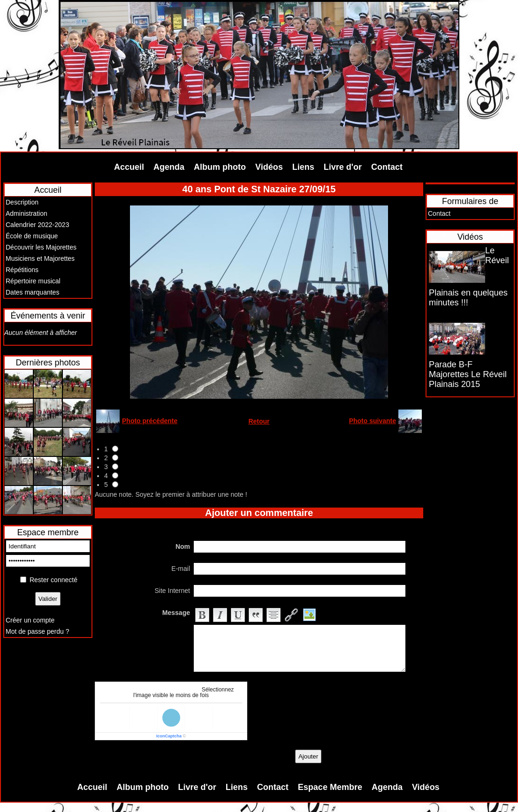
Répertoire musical (33, 281)
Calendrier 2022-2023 (37, 225)
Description (22, 202)
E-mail (181, 569)
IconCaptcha (169, 736)
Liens (303, 167)
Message (176, 613)
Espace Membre (330, 787)
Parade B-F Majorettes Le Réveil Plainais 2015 (468, 374)
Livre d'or (343, 167)
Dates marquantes (32, 292)
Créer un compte (30, 620)
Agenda (169, 167)
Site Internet (173, 591)
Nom (183, 546)
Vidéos (269, 167)
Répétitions (22, 270)
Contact (387, 167)
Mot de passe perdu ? (37, 631)
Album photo (220, 167)
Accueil (129, 167)
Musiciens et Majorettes (40, 258)
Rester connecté (53, 580)
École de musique (32, 236)
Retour (259, 421)
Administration (27, 213)
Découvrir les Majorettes (41, 247)
